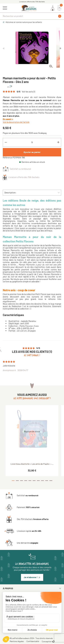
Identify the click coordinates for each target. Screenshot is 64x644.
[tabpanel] (32, 48)
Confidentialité (33, 641)
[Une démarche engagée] (21, 543)
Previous (4, 48)
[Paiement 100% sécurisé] (22, 507)
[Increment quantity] (58, 142)
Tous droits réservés (44, 638)
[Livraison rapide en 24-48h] (23, 531)
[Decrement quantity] (6, 142)
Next (60, 48)
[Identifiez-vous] (53, 8)
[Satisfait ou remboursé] (21, 496)
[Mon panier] (59, 8)
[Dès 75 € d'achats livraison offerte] (26, 519)
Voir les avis (28, 92)
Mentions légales (17, 641)
